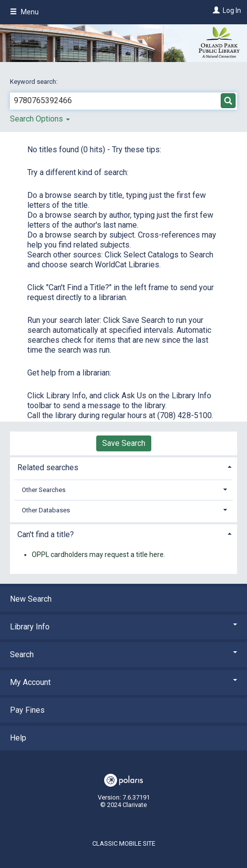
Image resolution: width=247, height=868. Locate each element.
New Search (31, 599)
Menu (24, 12)
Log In (232, 10)
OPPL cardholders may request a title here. (98, 555)
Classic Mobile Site (124, 843)
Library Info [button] (123, 627)
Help (18, 738)
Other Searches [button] (44, 490)
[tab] (123, 466)
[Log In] (215, 10)
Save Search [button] (124, 443)
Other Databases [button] (46, 510)
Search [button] (123, 654)
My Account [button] (123, 682)
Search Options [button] (40, 119)
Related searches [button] (48, 467)
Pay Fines (27, 710)
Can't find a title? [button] (46, 534)
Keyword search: (34, 82)
